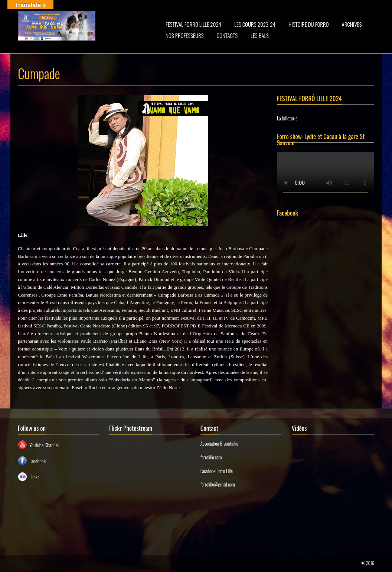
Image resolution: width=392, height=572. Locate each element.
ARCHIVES (352, 24)
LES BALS (260, 35)
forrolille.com (211, 457)
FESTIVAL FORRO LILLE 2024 (193, 24)
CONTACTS (227, 35)
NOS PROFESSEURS (185, 35)
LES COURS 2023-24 (255, 24)
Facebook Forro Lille (217, 471)
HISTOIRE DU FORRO (308, 24)
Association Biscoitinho (219, 443)
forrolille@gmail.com (218, 484)
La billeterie (287, 118)
